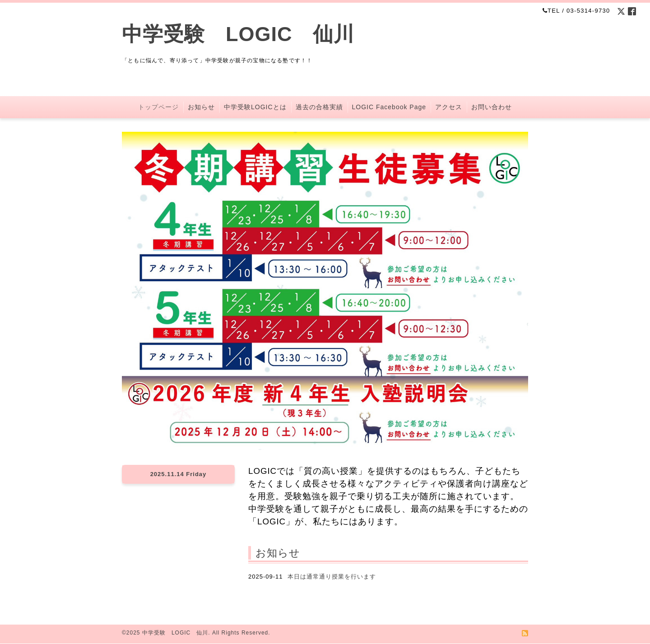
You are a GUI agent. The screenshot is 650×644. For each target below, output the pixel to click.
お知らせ (201, 107)
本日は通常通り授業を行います (332, 577)
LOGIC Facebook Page (389, 107)
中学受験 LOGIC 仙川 (238, 34)
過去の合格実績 (319, 107)
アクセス (449, 107)
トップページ (158, 107)
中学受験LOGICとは (255, 107)
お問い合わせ (492, 107)
